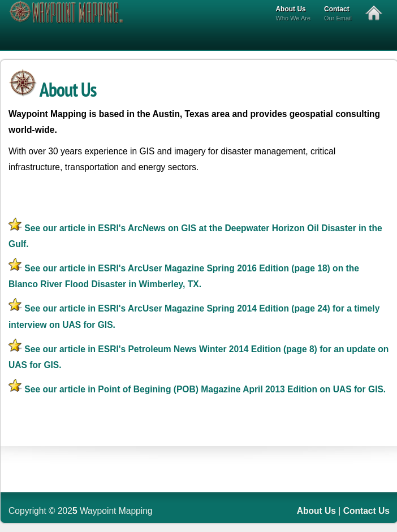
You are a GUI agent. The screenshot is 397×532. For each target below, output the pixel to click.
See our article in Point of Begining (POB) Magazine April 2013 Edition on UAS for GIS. (197, 389)
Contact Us (366, 511)
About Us (293, 14)
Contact (338, 14)
